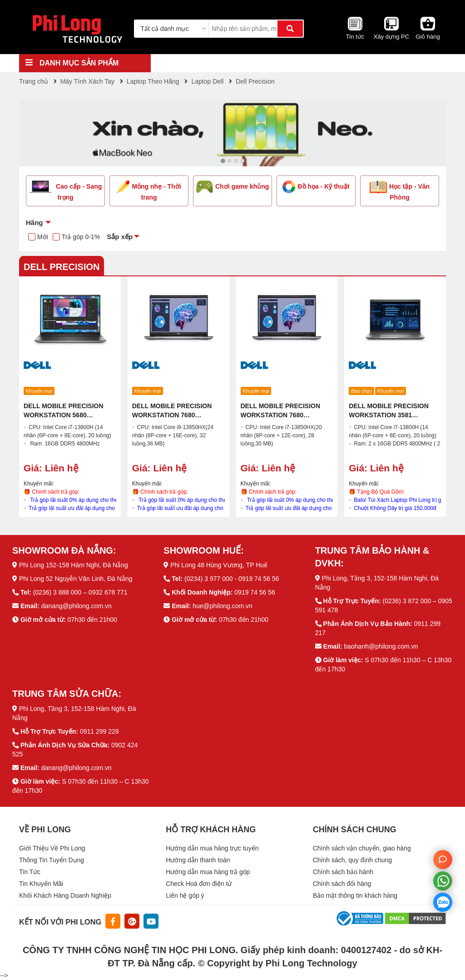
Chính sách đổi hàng (342, 884)
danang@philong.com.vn (77, 606)
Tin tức (355, 37)
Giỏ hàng (428, 37)
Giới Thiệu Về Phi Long (52, 848)
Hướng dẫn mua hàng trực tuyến (212, 848)
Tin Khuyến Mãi (41, 884)
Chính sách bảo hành (343, 872)
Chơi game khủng (233, 187)
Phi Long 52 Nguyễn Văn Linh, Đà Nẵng (76, 579)
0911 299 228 (99, 731)
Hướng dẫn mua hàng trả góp (208, 872)
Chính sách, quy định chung (352, 860)
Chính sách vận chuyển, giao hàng (362, 848)
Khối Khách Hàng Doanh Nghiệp (65, 895)
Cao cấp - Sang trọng (66, 191)
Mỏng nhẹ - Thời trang (149, 191)
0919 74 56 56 (255, 592)
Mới (43, 237)
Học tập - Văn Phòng (400, 191)
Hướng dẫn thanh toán (198, 860)
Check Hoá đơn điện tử (199, 884)
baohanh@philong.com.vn (381, 646)
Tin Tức (30, 872)
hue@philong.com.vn (223, 606)
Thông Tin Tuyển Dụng (52, 860)
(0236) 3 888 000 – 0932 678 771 (80, 592)
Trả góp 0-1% (81, 237)
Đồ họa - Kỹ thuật (316, 187)
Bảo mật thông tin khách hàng (355, 895)
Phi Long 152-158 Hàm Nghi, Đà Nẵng (74, 565)
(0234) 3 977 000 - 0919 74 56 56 (232, 579)
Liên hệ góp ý (185, 895)
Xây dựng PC (391, 37)
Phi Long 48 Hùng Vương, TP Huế (219, 565)
